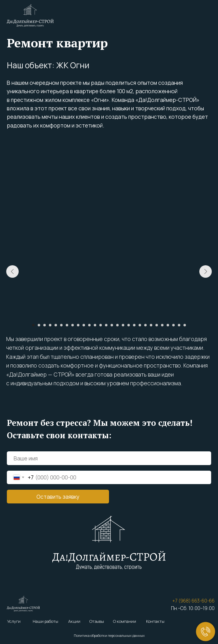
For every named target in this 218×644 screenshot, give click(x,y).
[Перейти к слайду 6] (61, 325)
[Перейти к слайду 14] (106, 325)
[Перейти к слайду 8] (73, 325)
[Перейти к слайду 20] (140, 325)
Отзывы (97, 621)
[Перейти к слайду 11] (89, 325)
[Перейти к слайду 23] (157, 325)
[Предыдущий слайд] (12, 272)
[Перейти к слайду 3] (45, 325)
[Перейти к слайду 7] (67, 325)
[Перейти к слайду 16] (117, 325)
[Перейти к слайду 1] (33, 325)
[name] (109, 458)
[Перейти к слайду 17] (123, 325)
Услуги (14, 621)
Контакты (155, 621)
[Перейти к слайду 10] (84, 325)
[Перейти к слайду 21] (145, 325)
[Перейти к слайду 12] (95, 325)
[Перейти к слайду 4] (50, 325)
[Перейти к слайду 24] (162, 325)
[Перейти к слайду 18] (129, 325)
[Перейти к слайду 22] (151, 325)
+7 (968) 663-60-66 (193, 601)
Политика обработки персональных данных (109, 635)
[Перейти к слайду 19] (134, 325)
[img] (30, 15)
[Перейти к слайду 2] (39, 325)
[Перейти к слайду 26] (173, 325)
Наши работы (45, 621)
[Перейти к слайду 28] (185, 325)
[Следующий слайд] (206, 272)
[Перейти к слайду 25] (168, 325)
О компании (125, 621)
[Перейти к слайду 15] (112, 325)
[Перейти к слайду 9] (78, 325)
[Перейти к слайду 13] (101, 325)
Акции (74, 621)
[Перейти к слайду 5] (56, 325)
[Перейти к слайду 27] (179, 325)
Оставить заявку (58, 497)
